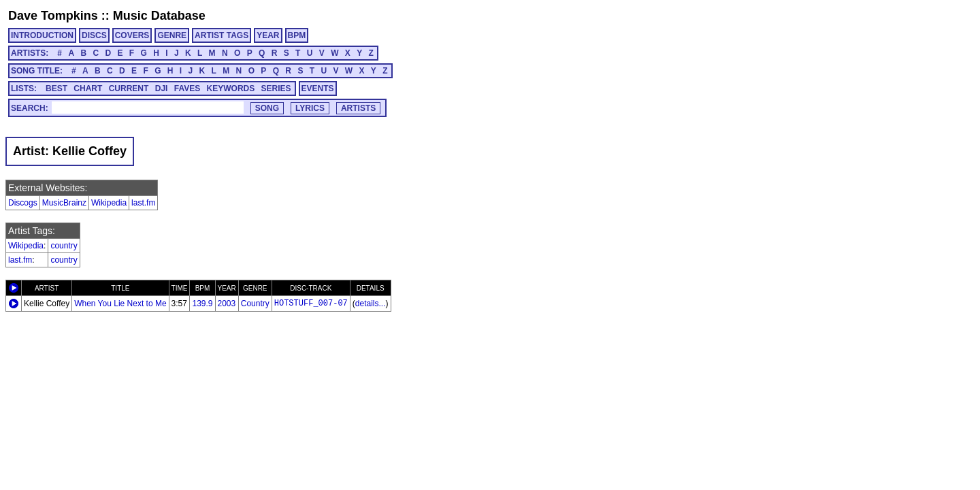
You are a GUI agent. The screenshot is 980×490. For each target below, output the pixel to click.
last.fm (143, 203)
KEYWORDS (231, 88)
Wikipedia (109, 203)
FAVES (187, 88)
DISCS (94, 35)
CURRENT (129, 88)
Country (255, 304)
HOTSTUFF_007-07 (311, 304)
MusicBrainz (64, 203)
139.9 (202, 304)
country (64, 246)
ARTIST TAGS (222, 35)
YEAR (268, 35)
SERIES (276, 88)
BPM (297, 35)
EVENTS (318, 88)
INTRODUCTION (42, 35)
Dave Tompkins (53, 16)
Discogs (23, 203)
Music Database (159, 16)
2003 (227, 304)
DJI (162, 88)
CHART (88, 88)
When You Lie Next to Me (120, 304)
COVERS (132, 35)
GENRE (172, 35)
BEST (56, 88)
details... (371, 304)
